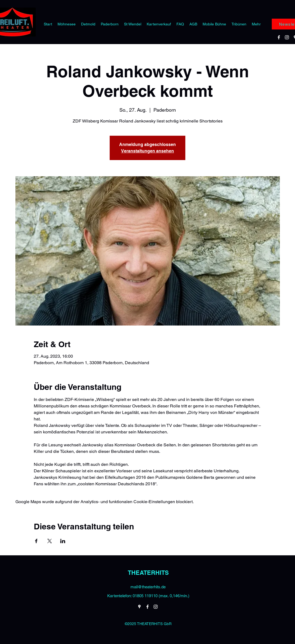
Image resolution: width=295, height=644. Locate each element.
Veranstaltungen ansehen (147, 151)
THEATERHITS (148, 573)
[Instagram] (287, 37)
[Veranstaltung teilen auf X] (50, 541)
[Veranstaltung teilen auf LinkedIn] (63, 541)
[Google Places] (139, 607)
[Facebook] (279, 37)
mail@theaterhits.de (148, 587)
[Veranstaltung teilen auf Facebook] (36, 541)
